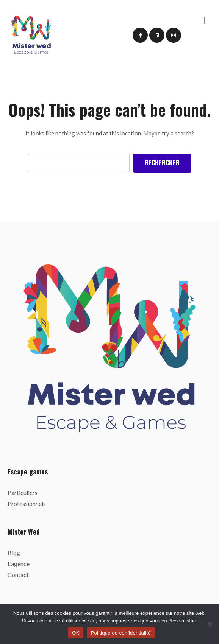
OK (76, 633)
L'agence (19, 564)
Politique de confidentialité (121, 633)
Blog (14, 553)
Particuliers (23, 492)
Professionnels (27, 503)
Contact (18, 575)
